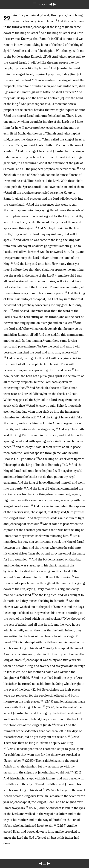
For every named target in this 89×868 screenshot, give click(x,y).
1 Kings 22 (43, 4)
